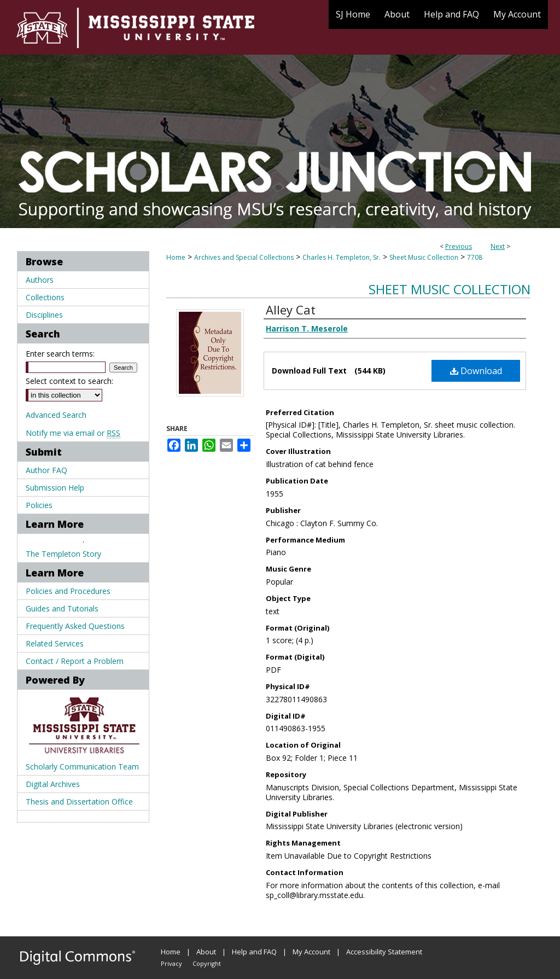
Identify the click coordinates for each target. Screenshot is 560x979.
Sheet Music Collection (424, 257)
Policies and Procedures (68, 591)
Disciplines (44, 315)
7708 (475, 257)
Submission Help (55, 488)
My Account (311, 952)
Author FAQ (46, 470)
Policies (39, 505)
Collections (45, 297)
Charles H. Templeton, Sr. (342, 257)
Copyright (207, 963)
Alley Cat (291, 310)
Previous (459, 246)
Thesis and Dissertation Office (79, 802)
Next (498, 246)
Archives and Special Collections (244, 257)
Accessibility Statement (384, 952)
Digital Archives (53, 784)
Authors (40, 280)
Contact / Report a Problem (75, 661)
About (206, 952)
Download (476, 371)
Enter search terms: (60, 354)
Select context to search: (69, 381)
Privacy (171, 963)
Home (176, 257)
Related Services (55, 643)
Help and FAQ (254, 952)
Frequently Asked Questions (75, 626)
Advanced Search (56, 415)
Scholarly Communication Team (82, 767)
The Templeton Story (63, 554)
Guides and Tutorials (62, 608)
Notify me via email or (73, 433)
